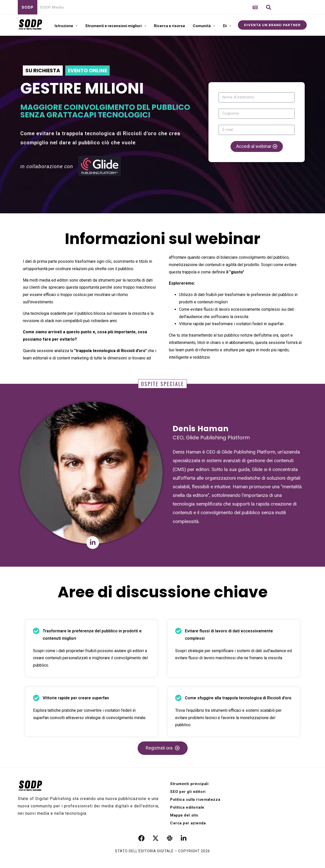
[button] (269, 7)
